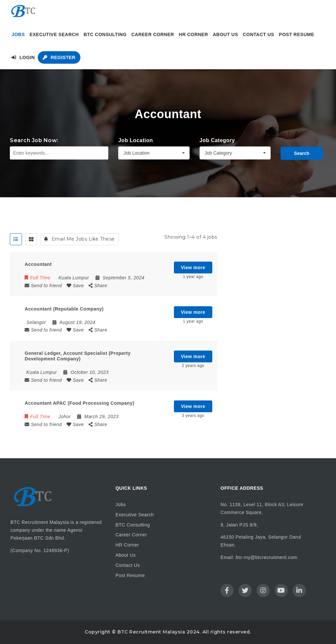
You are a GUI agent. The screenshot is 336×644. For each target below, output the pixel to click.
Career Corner (153, 34)
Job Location (136, 140)
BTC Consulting (105, 34)
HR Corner (193, 34)
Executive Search (54, 34)
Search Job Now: (34, 140)
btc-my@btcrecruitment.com (266, 557)
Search (302, 153)
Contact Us (259, 34)
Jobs (18, 34)
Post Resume (296, 34)
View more (193, 268)
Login (23, 57)
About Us (225, 34)
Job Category (217, 140)
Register (59, 57)
